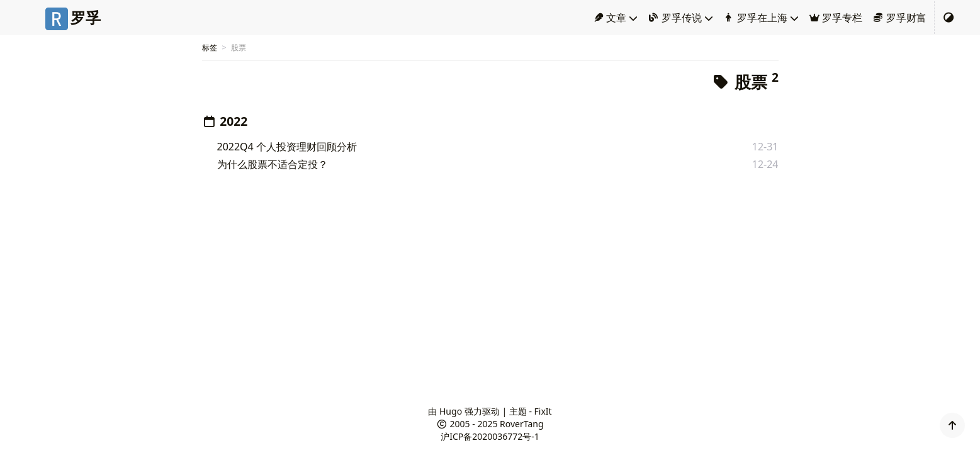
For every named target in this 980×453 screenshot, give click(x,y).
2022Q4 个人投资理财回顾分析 (287, 147)
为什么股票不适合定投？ (273, 164)
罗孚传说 (675, 18)
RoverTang (521, 424)
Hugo (451, 411)
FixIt (543, 411)
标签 (210, 48)
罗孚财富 (899, 18)
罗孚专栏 (836, 18)
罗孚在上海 (755, 18)
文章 (610, 18)
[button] (952, 425)
